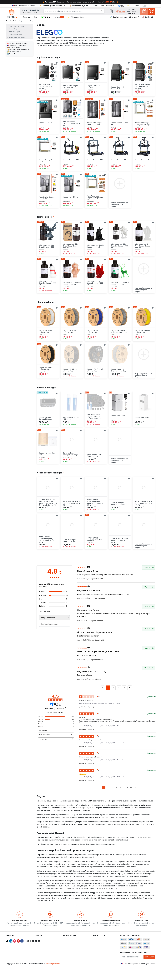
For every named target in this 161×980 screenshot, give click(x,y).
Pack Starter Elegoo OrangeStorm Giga (143, 124)
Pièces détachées (41, 961)
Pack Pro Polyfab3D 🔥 (14, 943)
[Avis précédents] (100, 792)
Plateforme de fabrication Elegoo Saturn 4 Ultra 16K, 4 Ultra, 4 (95, 506)
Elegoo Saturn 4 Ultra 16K (119, 124)
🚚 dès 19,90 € (53, 6)
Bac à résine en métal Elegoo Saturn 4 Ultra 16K (71, 507)
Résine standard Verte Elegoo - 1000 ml (120, 285)
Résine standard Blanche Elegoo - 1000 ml (48, 285)
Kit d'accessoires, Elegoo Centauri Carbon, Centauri (94, 420)
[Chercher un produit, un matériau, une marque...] (72, 11)
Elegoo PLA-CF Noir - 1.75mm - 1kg (71, 373)
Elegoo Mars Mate (118, 419)
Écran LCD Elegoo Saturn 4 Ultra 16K (118, 507)
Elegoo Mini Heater (142, 420)
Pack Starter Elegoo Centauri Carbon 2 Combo (143, 87)
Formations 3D (12, 956)
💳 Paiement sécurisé (71, 946)
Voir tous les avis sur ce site (56, 717)
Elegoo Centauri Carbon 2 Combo (118, 88)
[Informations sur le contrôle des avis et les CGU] (66, 712)
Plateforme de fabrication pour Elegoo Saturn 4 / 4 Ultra (46, 544)
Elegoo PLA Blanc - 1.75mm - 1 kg (46, 334)
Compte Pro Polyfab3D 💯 (16, 946)
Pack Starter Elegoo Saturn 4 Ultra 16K (95, 124)
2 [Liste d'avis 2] (108, 792)
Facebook (22, 970)
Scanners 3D (39, 946)
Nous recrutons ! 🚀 (99, 954)
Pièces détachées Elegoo (17, 37)
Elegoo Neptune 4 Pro (119, 161)
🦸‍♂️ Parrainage (68, 954)
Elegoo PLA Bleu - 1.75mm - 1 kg (94, 334)
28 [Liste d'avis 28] (131, 792)
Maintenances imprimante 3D (17, 961)
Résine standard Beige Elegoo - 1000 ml (72, 285)
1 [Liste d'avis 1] (104, 792)
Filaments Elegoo (14, 32)
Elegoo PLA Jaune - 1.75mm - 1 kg (142, 334)
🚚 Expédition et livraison (72, 943)
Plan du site (96, 956)
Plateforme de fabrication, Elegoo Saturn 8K (94, 543)
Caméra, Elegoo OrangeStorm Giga (70, 457)
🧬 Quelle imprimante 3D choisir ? (124, 17)
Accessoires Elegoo (15, 35)
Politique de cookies (99, 951)
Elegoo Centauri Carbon (93, 87)
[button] (46, 17)
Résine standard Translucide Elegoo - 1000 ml (143, 248)
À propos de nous (98, 943)
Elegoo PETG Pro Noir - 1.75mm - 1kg (96, 373)
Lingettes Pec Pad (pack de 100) (94, 459)
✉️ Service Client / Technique (103, 6)
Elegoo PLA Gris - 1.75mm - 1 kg (69, 334)
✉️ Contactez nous (70, 956)
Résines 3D (39, 956)
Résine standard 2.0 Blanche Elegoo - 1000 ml (120, 248)
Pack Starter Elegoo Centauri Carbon (71, 87)
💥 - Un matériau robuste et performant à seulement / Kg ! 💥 (81, 2)
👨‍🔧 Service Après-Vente (72, 951)
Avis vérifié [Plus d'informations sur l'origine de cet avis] (152, 701)
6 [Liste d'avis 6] (124, 792)
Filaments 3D (39, 948)
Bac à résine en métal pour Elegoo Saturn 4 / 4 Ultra (143, 507)
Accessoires (39, 959)
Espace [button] (59, 17)
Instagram (15, 970)
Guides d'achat (12, 948)
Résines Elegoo (14, 29)
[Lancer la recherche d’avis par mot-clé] (72, 744)
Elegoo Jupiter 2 (45, 123)
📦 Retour (79, 6)
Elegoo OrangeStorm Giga (47, 162)
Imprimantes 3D (41, 943)
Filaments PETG (40, 954)
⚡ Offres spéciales (76, 17)
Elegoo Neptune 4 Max (72, 161)
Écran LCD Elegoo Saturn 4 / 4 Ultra (70, 545)
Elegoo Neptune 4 (142, 161)
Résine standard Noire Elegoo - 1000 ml (96, 248)
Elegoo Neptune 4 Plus (96, 161)
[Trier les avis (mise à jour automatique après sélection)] (56, 739)
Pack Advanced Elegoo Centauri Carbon (45, 87)
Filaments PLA (40, 951)
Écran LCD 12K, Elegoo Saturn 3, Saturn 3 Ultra (119, 545)
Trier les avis (45, 616)
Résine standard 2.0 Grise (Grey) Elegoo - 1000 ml (71, 248)
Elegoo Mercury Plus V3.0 (47, 457)
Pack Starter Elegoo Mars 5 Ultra (47, 199)
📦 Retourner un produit (72, 948)
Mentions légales (98, 948)
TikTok (7, 970)
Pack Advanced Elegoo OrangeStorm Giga (95, 199)
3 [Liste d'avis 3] (112, 792)
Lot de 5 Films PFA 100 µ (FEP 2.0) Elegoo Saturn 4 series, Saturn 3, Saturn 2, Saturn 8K (48, 506)
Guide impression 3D (53, 977)
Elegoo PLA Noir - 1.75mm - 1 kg (45, 371)
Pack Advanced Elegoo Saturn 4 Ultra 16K (71, 124)
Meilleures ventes (13, 951)
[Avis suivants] (135, 792)
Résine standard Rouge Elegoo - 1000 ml (95, 285)
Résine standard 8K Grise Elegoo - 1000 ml (48, 248)
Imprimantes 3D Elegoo (16, 26)
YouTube (18, 970)
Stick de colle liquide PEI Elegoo (71, 421)
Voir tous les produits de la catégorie (119, 206)
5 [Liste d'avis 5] (120, 792)
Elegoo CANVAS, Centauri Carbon (45, 421)
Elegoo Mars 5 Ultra (70, 198)
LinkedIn (11, 970)
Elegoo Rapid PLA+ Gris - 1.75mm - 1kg (118, 373)
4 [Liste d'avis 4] (116, 792)
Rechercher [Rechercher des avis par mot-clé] (55, 744)
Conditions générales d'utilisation (104, 946)
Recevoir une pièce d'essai (16, 959)
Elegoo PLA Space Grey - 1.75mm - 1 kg (119, 334)
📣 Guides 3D (148, 17)
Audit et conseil (12, 954)
